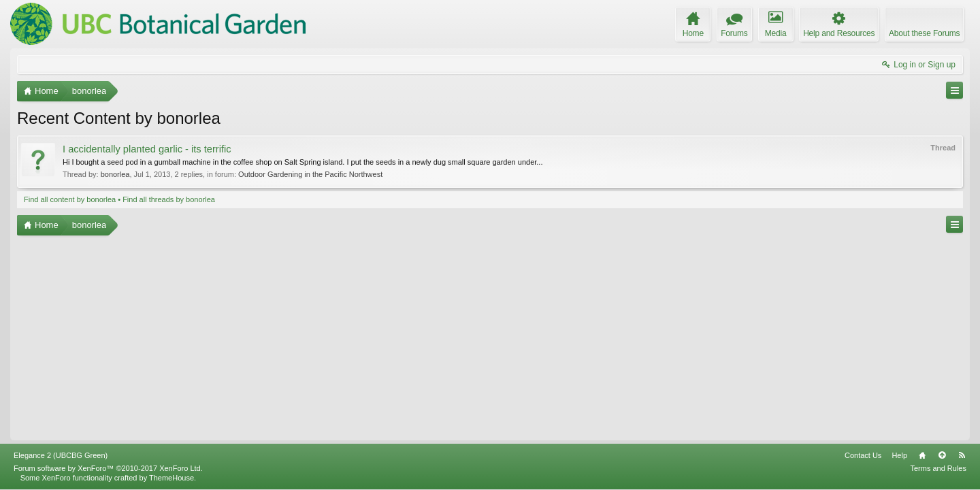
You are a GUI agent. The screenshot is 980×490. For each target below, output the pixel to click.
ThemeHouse (171, 478)
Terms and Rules (938, 468)
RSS (962, 455)
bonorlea (115, 174)
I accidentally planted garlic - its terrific (147, 149)
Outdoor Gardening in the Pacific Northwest (310, 174)
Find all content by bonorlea (70, 199)
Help (899, 455)
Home (922, 455)
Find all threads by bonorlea (169, 199)
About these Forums (924, 33)
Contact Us (863, 455)
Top (942, 455)
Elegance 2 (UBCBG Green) (61, 455)
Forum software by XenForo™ (108, 468)
